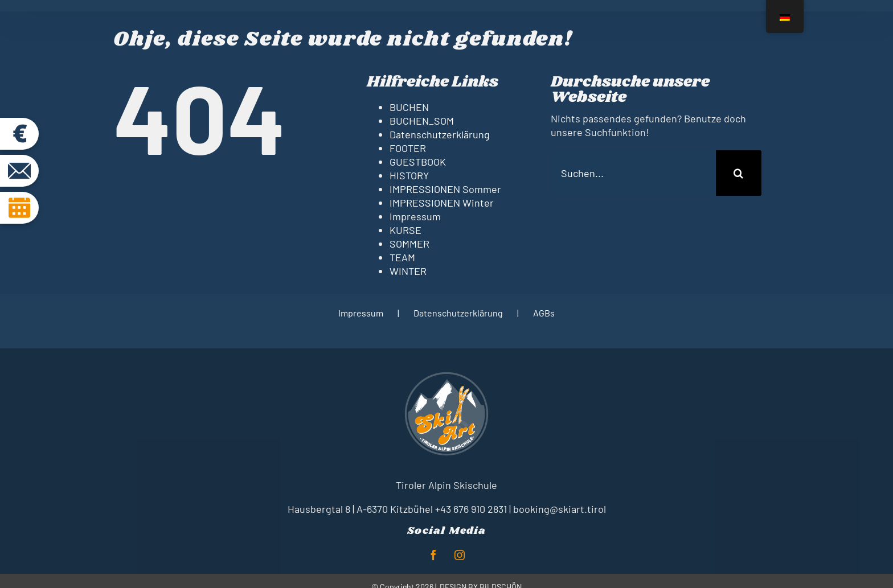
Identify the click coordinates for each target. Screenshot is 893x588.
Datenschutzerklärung (440, 134)
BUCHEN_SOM (422, 121)
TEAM (402, 257)
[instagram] (460, 555)
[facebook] (433, 555)
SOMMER (409, 244)
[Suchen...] (633, 173)
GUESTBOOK (418, 162)
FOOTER (408, 148)
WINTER (408, 271)
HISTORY (409, 175)
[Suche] (739, 173)
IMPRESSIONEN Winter (442, 203)
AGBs (544, 313)
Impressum (415, 216)
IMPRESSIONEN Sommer (445, 189)
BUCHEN (409, 107)
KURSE (405, 230)
